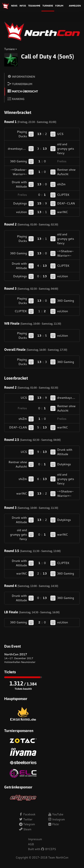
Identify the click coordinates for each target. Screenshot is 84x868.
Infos (23, 6)
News (14, 6)
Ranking (16, 99)
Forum (59, 6)
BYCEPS (48, 849)
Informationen (21, 76)
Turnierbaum (20, 84)
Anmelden (75, 6)
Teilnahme (34, 6)
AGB (31, 844)
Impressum (35, 839)
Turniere (48, 6)
